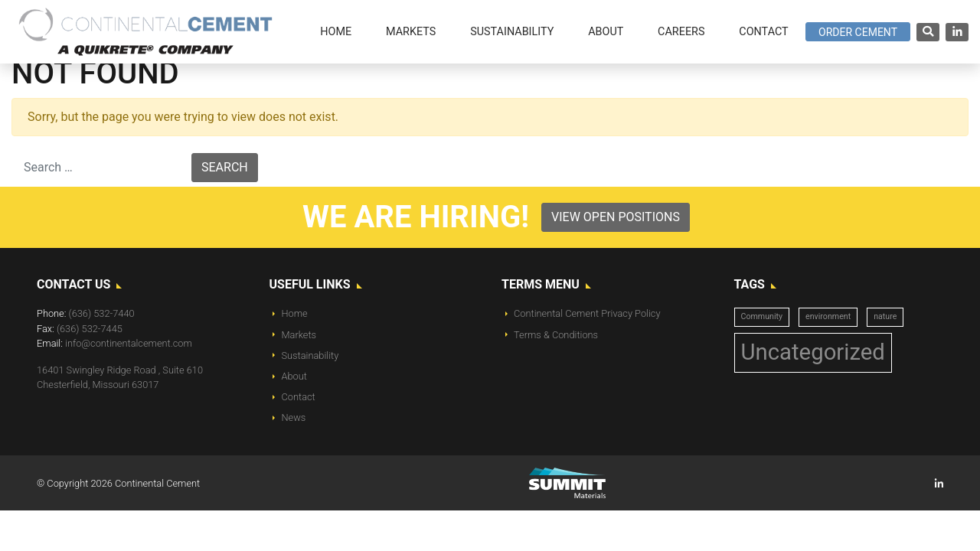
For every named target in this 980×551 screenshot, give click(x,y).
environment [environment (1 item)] (828, 316)
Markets (299, 335)
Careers (681, 32)
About (294, 376)
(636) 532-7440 (102, 313)
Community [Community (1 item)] (762, 316)
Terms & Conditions (556, 335)
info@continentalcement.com (129, 343)
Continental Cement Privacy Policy (587, 313)
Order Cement (858, 32)
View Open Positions (616, 217)
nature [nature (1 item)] (885, 316)
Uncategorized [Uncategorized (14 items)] (813, 352)
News (294, 417)
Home (295, 313)
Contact (299, 397)
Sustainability (310, 355)
